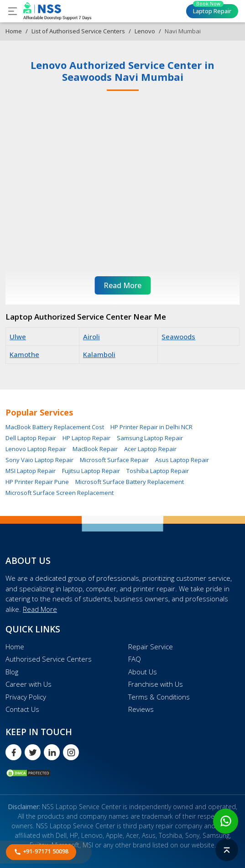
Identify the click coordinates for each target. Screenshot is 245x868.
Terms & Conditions (159, 697)
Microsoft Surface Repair (114, 460)
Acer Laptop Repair (150, 449)
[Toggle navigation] (13, 11)
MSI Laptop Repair (31, 471)
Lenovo (145, 31)
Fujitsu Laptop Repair (91, 471)
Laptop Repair (212, 10)
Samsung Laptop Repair (150, 438)
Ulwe (18, 337)
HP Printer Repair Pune (37, 482)
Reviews (141, 709)
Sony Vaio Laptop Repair (39, 460)
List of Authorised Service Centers (78, 31)
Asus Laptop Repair (182, 460)
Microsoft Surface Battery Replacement (130, 482)
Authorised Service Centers (49, 659)
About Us (143, 672)
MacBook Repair (95, 449)
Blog (12, 672)
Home (14, 31)
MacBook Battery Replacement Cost (55, 427)
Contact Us (22, 709)
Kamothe (24, 354)
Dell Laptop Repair (31, 438)
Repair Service (151, 647)
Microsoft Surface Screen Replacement (60, 493)
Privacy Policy (26, 697)
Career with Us (29, 684)
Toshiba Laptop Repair (158, 471)
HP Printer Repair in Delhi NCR (151, 427)
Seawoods (178, 337)
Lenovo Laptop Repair (36, 449)
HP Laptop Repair (86, 438)
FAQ (135, 659)
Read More (40, 609)
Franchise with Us (156, 684)
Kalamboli (99, 354)
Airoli (91, 337)
